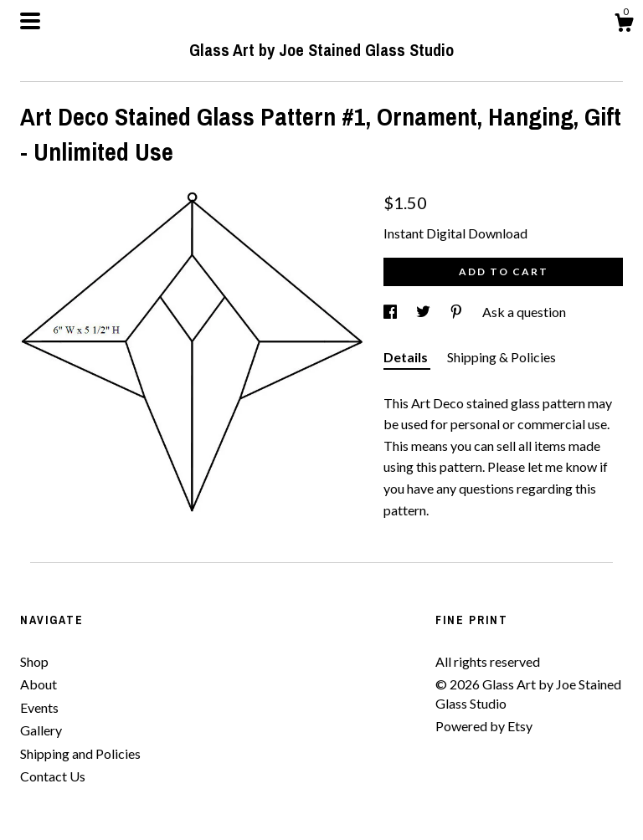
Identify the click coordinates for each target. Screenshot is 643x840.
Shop (34, 661)
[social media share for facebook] (391, 312)
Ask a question (524, 312)
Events (39, 707)
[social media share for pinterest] (458, 312)
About (39, 684)
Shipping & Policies (502, 357)
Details (407, 357)
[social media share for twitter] (424, 312)
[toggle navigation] (30, 21)
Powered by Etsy (484, 726)
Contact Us (53, 776)
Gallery (41, 730)
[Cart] (624, 25)
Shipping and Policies (80, 753)
